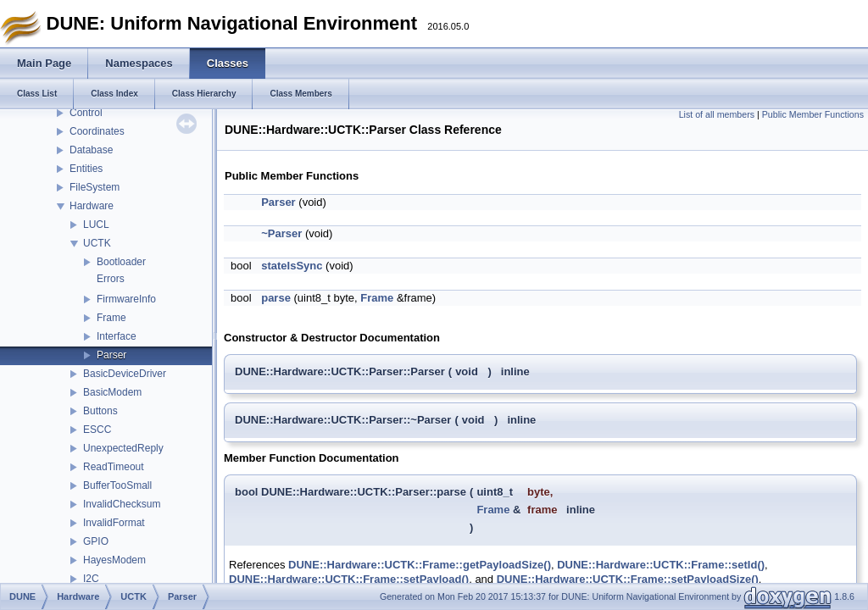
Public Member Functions (813, 114)
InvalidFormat (114, 523)
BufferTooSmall (117, 485)
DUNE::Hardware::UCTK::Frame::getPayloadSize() (420, 565)
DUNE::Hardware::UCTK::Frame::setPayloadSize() (628, 579)
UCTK (97, 243)
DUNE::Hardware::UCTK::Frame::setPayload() (349, 579)
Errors (111, 279)
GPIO (96, 541)
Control (86, 113)
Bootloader (121, 262)
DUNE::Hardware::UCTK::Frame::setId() (661, 565)
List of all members (717, 114)
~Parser (281, 233)
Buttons (100, 411)
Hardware (92, 206)
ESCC (97, 430)
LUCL (96, 225)
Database (91, 150)
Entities (86, 169)
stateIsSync (292, 266)
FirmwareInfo (126, 299)
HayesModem (114, 560)
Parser (111, 355)
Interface (117, 336)
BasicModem (112, 392)
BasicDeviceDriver (125, 374)
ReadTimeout (114, 467)
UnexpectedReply (123, 448)
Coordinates (97, 131)
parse (276, 298)
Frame (111, 318)
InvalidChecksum (122, 504)
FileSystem (95, 187)
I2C (91, 579)
